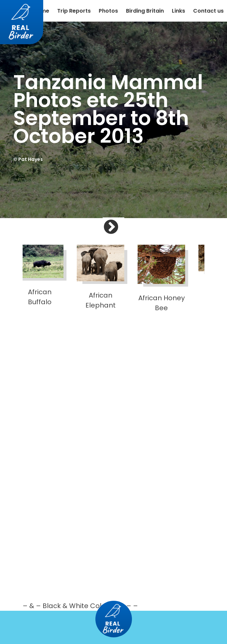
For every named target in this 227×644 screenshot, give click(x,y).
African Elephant (101, 277)
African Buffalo (40, 276)
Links (178, 11)
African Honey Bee (161, 279)
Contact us (208, 11)
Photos (108, 11)
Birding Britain (145, 11)
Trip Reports (74, 11)
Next (121, 233)
